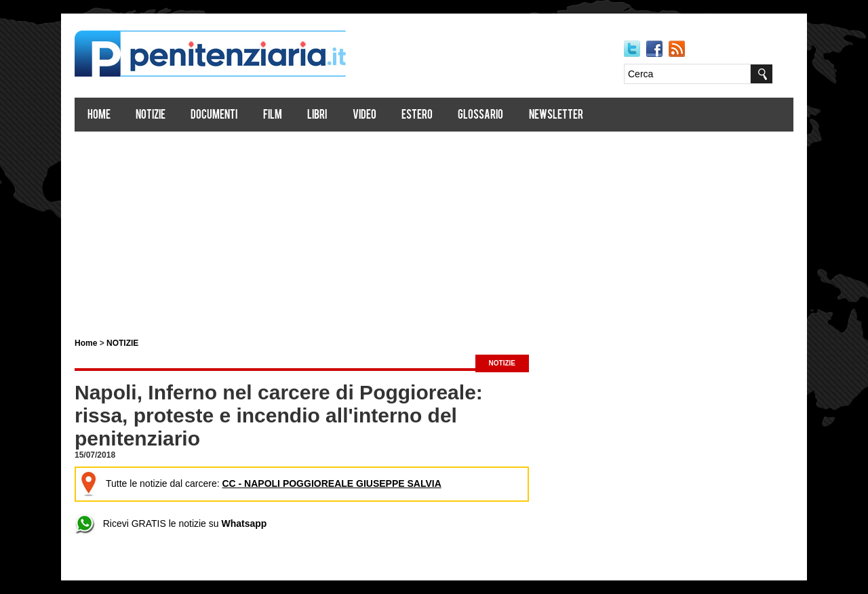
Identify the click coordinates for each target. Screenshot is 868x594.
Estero (417, 116)
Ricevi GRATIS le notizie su (171, 523)
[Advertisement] (434, 229)
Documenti (214, 116)
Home (99, 116)
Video (364, 116)
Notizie (151, 116)
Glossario (480, 116)
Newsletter (556, 116)
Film (273, 116)
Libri (317, 116)
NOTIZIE (122, 343)
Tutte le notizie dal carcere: (260, 483)
